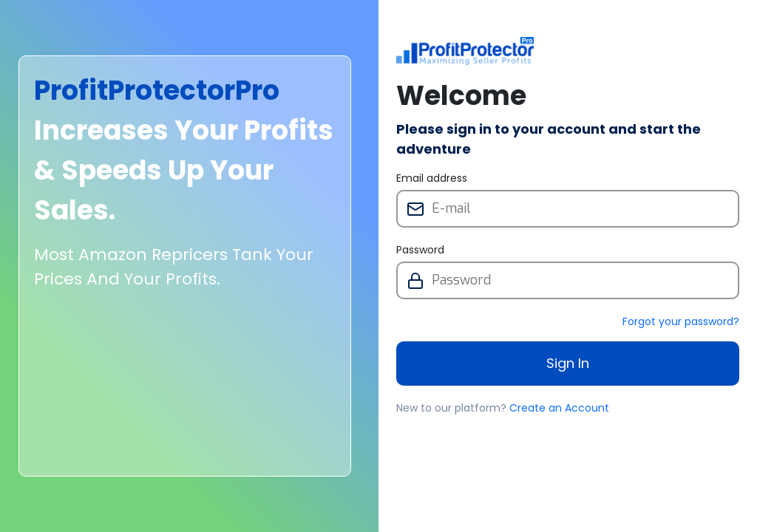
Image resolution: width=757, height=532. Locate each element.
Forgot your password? (681, 321)
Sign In (568, 363)
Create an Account (559, 408)
